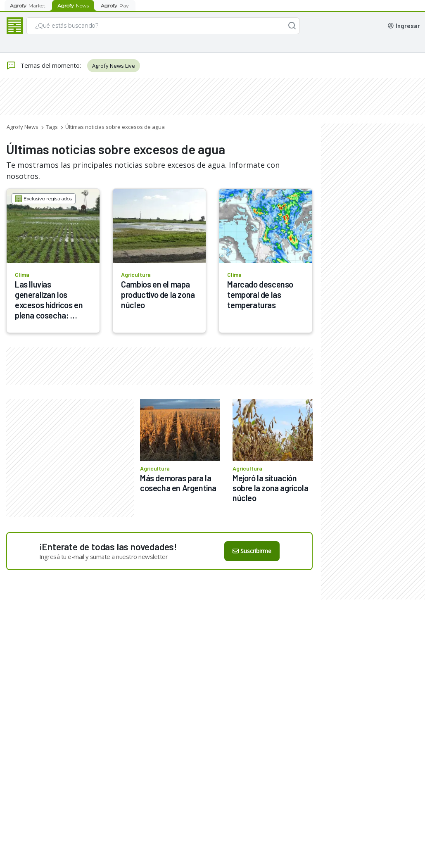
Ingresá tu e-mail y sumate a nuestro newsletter (104, 556)
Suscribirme (252, 551)
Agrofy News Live (114, 66)
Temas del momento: (44, 66)
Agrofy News (23, 127)
